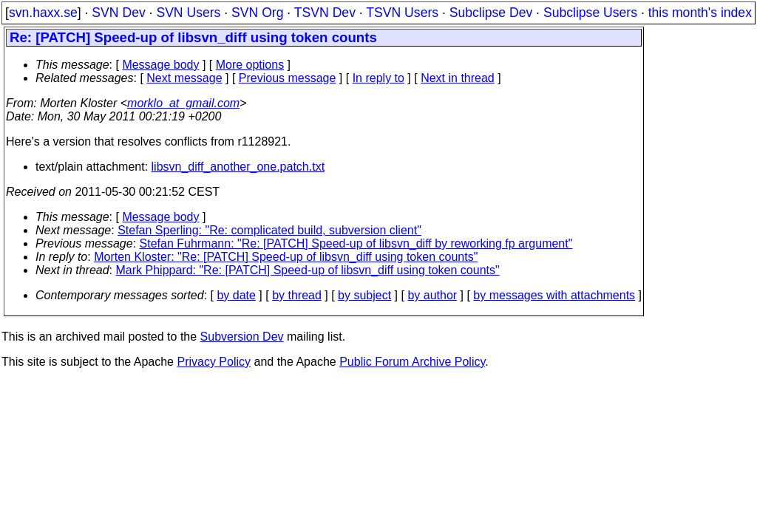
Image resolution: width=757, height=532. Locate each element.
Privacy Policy (214, 362)
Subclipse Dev (491, 13)
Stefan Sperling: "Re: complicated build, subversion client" (269, 230)
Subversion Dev (242, 337)
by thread (297, 295)
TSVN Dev (325, 13)
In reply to (378, 78)
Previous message (288, 78)
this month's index (700, 13)
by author (432, 295)
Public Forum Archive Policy (412, 362)
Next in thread (458, 78)
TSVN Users (402, 13)
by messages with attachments (554, 295)
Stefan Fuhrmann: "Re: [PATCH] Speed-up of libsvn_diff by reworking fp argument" (356, 243)
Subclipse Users (590, 13)
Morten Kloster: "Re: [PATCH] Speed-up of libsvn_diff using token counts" (286, 257)
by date (236, 295)
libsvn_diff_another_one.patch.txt (238, 167)
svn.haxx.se (43, 13)
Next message (184, 78)
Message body (160, 65)
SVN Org (257, 13)
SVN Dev (118, 13)
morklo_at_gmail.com (183, 103)
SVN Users (188, 13)
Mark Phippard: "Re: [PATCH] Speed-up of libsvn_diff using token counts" (308, 270)
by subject (364, 295)
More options (250, 65)
